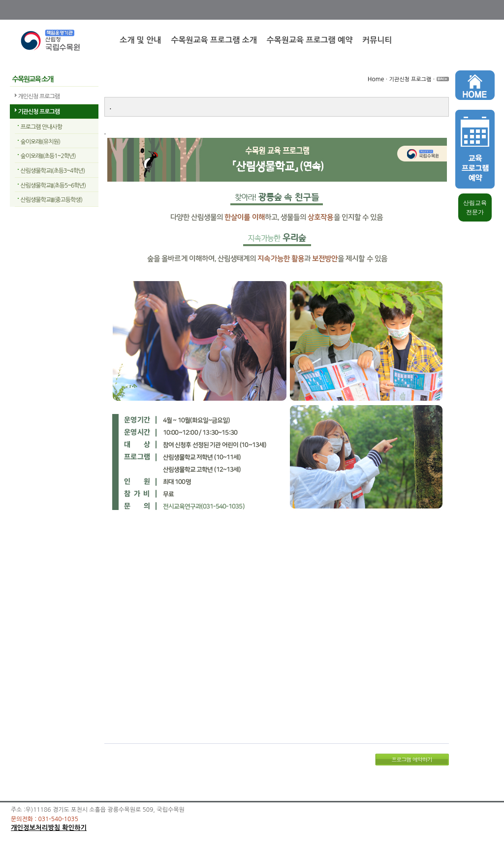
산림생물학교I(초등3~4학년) (53, 171)
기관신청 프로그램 (39, 112)
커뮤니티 (377, 40)
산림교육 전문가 (475, 207)
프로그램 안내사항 (42, 127)
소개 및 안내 (140, 40)
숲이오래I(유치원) (41, 142)
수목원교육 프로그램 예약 (310, 40)
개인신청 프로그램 (39, 96)
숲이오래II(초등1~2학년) (48, 156)
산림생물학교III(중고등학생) (52, 200)
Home (376, 79)
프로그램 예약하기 (412, 759)
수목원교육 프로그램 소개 (214, 40)
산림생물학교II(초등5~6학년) (53, 186)
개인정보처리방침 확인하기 (49, 828)
